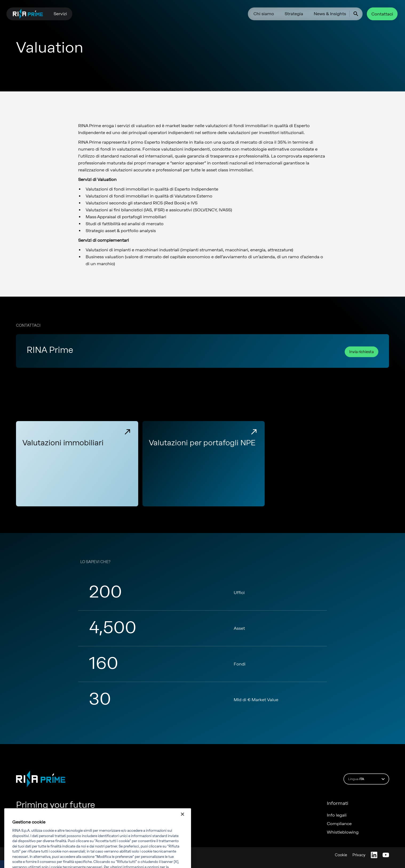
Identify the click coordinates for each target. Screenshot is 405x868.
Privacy (359, 855)
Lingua (367, 779)
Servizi (60, 14)
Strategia (294, 14)
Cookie (341, 855)
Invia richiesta (362, 352)
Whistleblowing (343, 832)
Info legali (337, 815)
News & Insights (330, 14)
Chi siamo (264, 14)
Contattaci (382, 14)
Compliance (339, 824)
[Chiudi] (182, 824)
